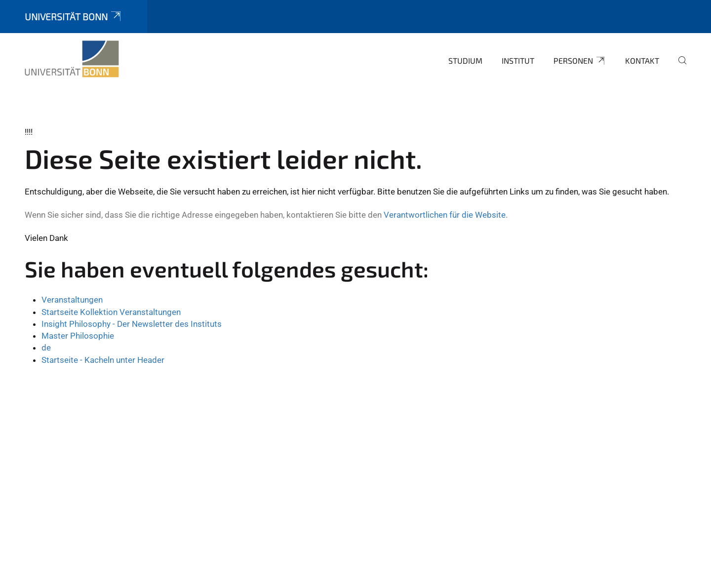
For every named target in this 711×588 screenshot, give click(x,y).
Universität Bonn (74, 17)
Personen (580, 61)
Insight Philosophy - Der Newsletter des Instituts (132, 324)
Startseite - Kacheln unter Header (103, 360)
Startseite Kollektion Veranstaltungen (111, 312)
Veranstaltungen (72, 300)
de (46, 348)
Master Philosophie (78, 336)
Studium (465, 60)
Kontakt (642, 60)
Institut (518, 60)
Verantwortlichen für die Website (445, 215)
